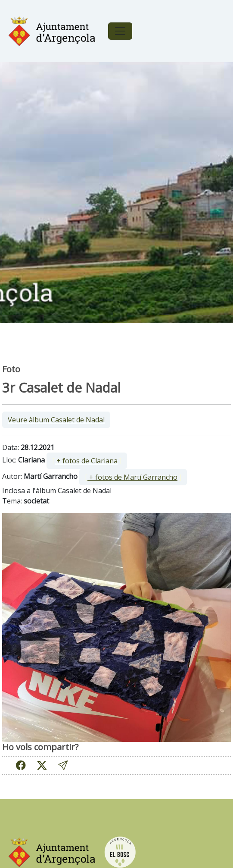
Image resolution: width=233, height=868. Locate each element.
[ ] (87, 461)
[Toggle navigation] (120, 31)
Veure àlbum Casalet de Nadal (56, 420)
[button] (63, 765)
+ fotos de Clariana (86, 461)
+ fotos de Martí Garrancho (132, 477)
